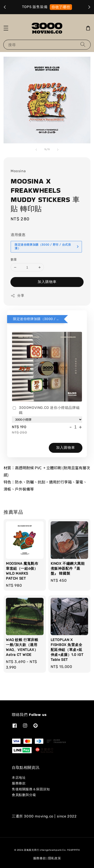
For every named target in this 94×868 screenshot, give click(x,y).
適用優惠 (18, 235)
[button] (6, 28)
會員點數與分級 (24, 795)
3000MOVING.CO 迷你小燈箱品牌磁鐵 (46, 410)
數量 (14, 259)
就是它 (65, 7)
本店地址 (19, 778)
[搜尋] (83, 45)
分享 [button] (17, 296)
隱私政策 (55, 858)
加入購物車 (47, 282)
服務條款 (19, 783)
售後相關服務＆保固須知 (31, 789)
